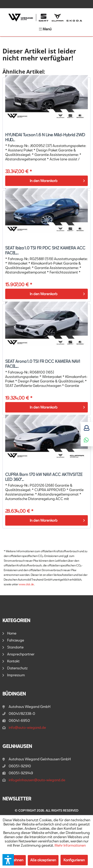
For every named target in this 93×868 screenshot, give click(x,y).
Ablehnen (16, 860)
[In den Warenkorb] (46, 181)
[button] (8, 860)
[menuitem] (45, 29)
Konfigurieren (74, 860)
